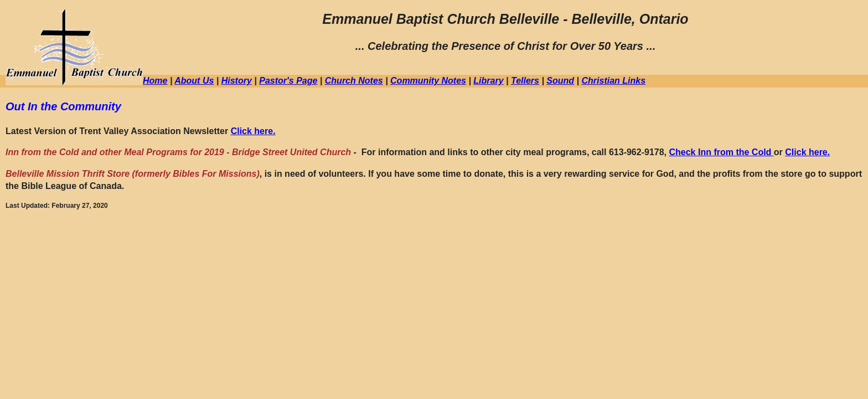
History (237, 81)
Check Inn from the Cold (721, 152)
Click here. (253, 131)
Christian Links (613, 81)
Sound (560, 81)
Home (155, 81)
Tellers (525, 81)
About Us (194, 81)
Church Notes (354, 81)
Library (488, 81)
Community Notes (428, 81)
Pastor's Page (288, 81)
